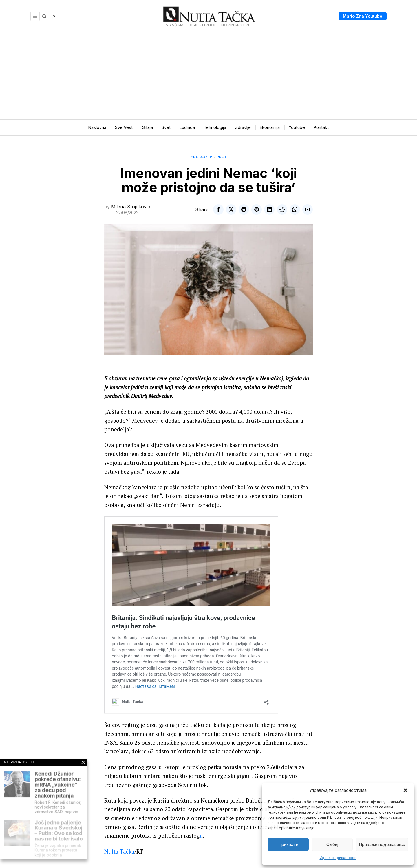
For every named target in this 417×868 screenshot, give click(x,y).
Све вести (202, 157)
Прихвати (288, 844)
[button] (405, 790)
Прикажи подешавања (382, 844)
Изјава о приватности (338, 858)
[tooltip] (218, 209)
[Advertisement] (209, 76)
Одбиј (332, 844)
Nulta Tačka (119, 851)
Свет (222, 157)
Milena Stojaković (131, 207)
